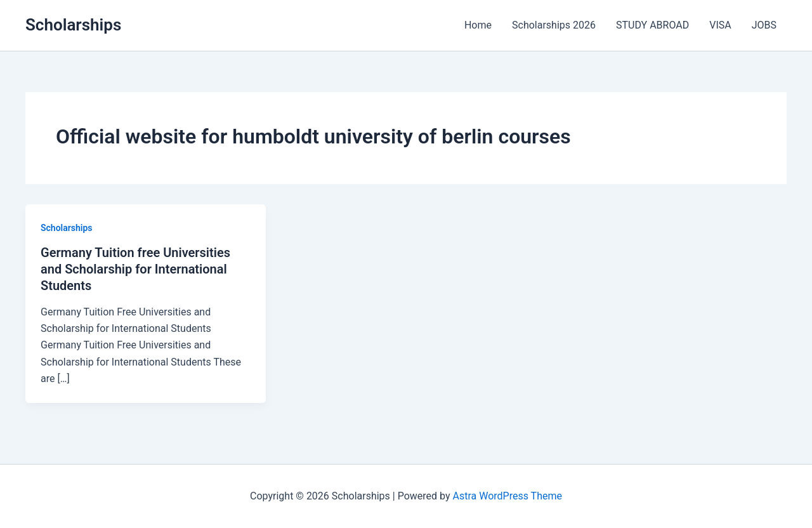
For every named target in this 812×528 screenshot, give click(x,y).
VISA (720, 25)
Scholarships (73, 25)
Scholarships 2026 (554, 25)
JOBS (764, 25)
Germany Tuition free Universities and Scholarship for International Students (135, 269)
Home (478, 25)
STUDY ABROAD (652, 25)
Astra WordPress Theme (507, 496)
